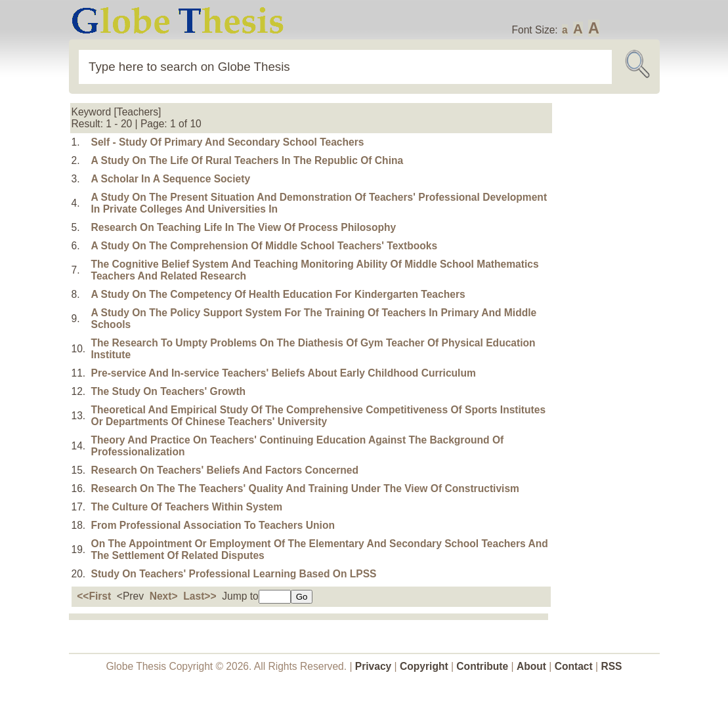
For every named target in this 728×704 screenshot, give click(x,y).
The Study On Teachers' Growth (169, 391)
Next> (164, 596)
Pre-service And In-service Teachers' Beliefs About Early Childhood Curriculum (284, 373)
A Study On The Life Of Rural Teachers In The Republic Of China (247, 160)
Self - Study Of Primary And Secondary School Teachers (228, 142)
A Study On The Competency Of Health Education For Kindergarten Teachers (278, 294)
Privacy (374, 666)
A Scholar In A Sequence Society (171, 179)
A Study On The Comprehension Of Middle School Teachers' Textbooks (265, 246)
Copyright (424, 666)
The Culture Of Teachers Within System (187, 507)
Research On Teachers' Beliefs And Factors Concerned (225, 470)
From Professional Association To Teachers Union (213, 525)
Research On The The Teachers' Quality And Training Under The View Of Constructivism (305, 488)
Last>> (200, 596)
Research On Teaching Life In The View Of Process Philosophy (244, 227)
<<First (94, 596)
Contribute (482, 666)
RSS (611, 666)
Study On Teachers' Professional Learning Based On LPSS (234, 574)
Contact (575, 666)
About (531, 666)
